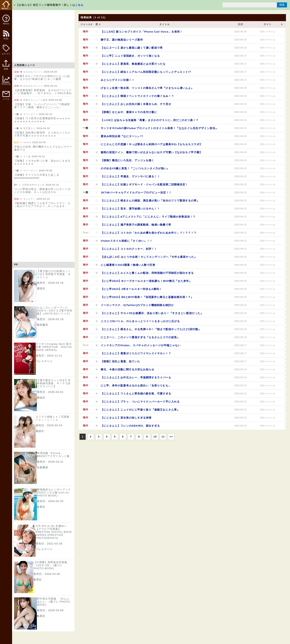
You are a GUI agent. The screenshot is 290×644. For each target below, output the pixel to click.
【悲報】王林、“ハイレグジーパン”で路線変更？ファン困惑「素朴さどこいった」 (42, 106)
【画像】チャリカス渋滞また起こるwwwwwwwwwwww (37, 176)
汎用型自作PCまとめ (33, 185)
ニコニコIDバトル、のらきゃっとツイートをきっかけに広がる (140, 321)
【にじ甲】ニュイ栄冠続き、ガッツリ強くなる (130, 56)
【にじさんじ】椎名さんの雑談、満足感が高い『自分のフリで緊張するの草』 (150, 201)
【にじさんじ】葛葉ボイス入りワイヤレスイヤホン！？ (136, 353)
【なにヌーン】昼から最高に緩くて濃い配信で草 (132, 48)
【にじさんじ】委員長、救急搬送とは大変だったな (133, 64)
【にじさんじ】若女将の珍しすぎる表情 (126, 418)
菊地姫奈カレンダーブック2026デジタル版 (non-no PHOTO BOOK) (54, 493)
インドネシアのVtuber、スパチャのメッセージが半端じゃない (141, 345)
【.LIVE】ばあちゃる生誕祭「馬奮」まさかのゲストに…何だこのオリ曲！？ (150, 120)
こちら (79, 5)
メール (6, 96)
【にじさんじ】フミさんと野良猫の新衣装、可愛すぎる (136, 394)
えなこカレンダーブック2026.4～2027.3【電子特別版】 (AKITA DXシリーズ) (55, 311)
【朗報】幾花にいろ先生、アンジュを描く (127, 160)
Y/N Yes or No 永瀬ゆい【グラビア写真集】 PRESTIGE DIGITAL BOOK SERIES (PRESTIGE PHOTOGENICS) (54, 532)
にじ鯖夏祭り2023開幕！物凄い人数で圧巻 (128, 265)
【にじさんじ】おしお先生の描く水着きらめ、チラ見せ (136, 104)
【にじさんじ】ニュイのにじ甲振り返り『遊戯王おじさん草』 (140, 410)
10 (155, 437)
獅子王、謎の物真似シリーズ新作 (122, 40)
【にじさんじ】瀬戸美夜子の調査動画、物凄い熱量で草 (136, 225)
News (6, 5)
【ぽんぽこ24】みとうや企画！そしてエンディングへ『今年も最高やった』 (149, 257)
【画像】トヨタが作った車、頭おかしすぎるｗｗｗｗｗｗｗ (42, 162)
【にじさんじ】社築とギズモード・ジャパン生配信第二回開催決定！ (144, 184)
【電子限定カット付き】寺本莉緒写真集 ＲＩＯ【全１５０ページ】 (54, 383)
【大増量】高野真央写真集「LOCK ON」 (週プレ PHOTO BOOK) (50, 565)
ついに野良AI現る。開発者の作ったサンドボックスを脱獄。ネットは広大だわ (42, 191)
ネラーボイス (31, 114)
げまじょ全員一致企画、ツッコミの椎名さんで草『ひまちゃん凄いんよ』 (147, 88)
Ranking (6, 80)
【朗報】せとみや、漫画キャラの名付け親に (129, 112)
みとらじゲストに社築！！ (118, 80)
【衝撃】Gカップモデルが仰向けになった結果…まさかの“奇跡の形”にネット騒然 (42, 78)
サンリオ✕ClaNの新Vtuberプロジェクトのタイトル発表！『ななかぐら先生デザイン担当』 (159, 128)
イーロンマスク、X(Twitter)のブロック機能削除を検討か (137, 305)
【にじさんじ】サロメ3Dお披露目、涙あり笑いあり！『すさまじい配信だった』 (152, 313)
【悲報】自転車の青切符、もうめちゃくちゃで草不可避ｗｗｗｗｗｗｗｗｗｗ (42, 134)
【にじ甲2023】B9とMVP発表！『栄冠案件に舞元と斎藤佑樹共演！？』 (147, 297)
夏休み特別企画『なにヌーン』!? (122, 136)
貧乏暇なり (29, 128)
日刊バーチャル (268, 32)
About (6, 20)
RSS (6, 37)
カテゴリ (6, 50)
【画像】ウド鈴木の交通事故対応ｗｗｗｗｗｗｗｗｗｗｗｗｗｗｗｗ (42, 120)
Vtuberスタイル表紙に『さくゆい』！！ (127, 241)
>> (171, 437)
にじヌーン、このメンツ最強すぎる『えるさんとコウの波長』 (140, 337)
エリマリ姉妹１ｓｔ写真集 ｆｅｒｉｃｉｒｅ (54, 418)
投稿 (6, 67)
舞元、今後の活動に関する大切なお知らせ (127, 369)
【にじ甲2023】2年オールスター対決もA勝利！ (131, 289)
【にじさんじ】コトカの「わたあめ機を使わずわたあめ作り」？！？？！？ (149, 233)
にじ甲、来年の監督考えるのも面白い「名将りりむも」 (136, 386)
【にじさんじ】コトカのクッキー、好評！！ (129, 249)
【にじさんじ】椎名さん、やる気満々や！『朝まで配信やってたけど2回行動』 (151, 329)
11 (163, 437)
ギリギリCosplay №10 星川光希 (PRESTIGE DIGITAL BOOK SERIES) (54, 347)
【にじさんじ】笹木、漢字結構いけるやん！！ (130, 209)
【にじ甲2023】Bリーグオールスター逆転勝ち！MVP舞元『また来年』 (146, 281)
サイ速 (27, 156)
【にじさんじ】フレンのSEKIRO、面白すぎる (130, 426)
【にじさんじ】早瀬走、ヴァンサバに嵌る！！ (130, 176)
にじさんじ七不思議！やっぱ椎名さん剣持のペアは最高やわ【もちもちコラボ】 (151, 144)
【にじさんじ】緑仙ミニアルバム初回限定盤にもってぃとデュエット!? (146, 72)
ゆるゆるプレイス (33, 72)
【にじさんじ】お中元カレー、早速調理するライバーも (136, 377)
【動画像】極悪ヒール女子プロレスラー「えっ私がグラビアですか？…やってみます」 (42, 205)
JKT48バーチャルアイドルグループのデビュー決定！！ (136, 193)
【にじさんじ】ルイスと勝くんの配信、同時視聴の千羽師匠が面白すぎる (147, 273)
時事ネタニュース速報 (35, 100)
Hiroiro (27, 142)
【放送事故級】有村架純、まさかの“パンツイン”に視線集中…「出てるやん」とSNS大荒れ (43, 92)
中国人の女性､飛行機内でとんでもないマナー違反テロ (43, 148)
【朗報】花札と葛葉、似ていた (120, 361)
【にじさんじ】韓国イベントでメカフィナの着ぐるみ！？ (137, 96)
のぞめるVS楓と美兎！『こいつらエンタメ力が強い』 (135, 168)
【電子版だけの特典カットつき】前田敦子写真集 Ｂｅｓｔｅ (54, 274)
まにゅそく (29, 199)
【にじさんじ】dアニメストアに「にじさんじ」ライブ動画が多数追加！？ (148, 217)
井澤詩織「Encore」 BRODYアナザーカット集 (53, 455)
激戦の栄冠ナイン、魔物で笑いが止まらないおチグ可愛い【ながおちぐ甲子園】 (151, 152)
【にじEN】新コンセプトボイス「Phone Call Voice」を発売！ (142, 32)
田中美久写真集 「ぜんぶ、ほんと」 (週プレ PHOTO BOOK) (54, 602)
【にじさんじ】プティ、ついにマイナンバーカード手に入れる (140, 402)
